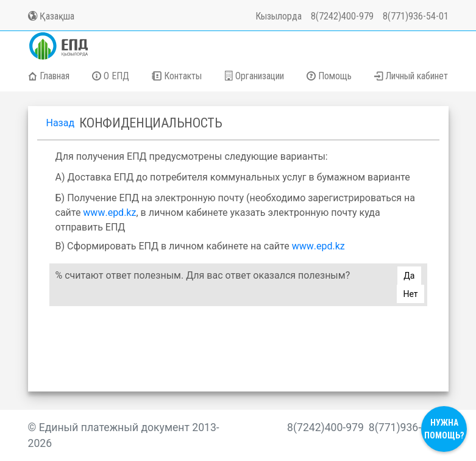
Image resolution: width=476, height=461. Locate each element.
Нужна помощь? (444, 429)
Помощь (329, 76)
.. (109, 213)
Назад (61, 123)
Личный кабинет (411, 76)
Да (409, 276)
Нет (410, 294)
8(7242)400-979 (342, 16)
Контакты (177, 76)
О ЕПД (111, 76)
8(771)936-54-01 (416, 16)
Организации (254, 76)
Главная (49, 76)
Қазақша (51, 16)
